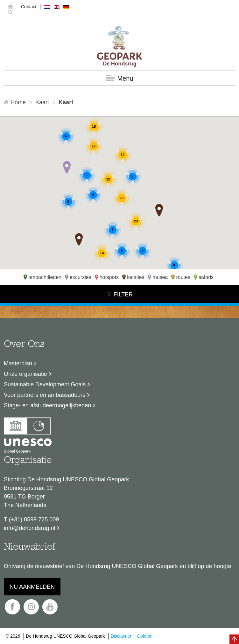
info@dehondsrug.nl (29, 528)
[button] (67, 167)
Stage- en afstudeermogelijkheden (47, 405)
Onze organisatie (25, 374)
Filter (120, 294)
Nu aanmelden (32, 587)
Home (16, 102)
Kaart (42, 102)
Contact (29, 7)
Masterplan (18, 363)
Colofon (145, 636)
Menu (119, 78)
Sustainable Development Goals (45, 384)
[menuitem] (47, 7)
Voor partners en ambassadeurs (45, 395)
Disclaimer (121, 636)
